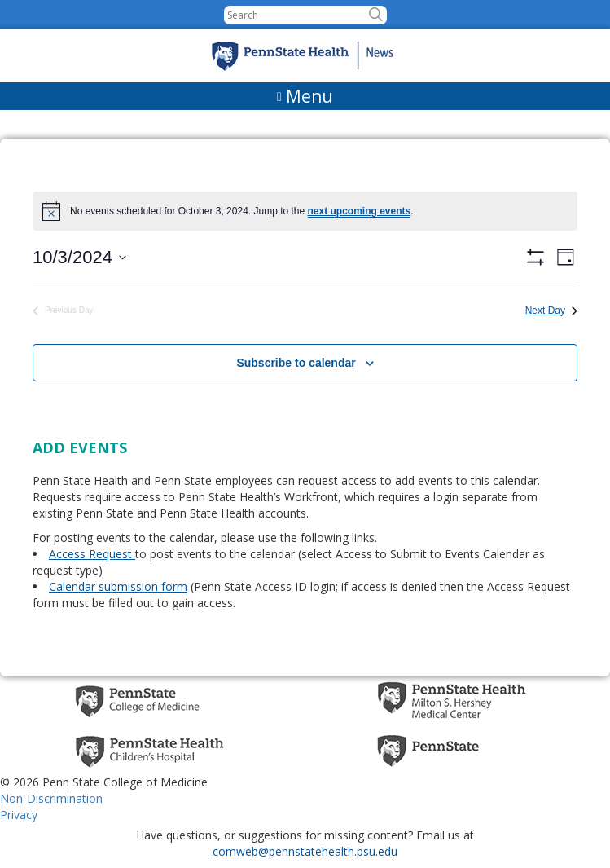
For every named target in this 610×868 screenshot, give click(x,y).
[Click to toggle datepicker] (79, 257)
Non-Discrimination (51, 798)
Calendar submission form (118, 586)
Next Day (551, 311)
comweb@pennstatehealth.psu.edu (305, 851)
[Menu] (305, 96)
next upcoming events (360, 211)
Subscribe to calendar (296, 363)
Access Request (92, 554)
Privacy (19, 815)
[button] (376, 15)
